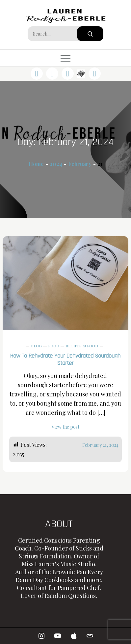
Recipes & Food (82, 346)
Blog (36, 346)
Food (54, 346)
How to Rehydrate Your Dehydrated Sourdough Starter (65, 359)
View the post (65, 427)
